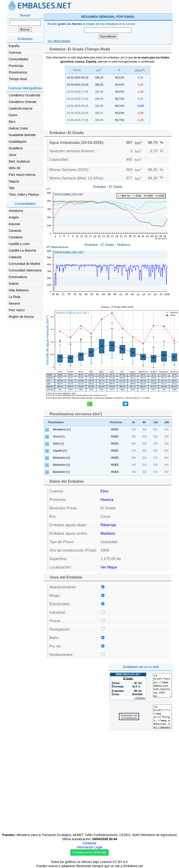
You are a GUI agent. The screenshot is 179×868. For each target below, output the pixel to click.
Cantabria (16, 237)
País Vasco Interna (22, 175)
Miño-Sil (14, 168)
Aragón (14, 217)
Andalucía (16, 211)
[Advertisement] (75, 694)
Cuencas (15, 53)
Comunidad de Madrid (24, 264)
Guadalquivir (18, 142)
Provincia (116, 422)
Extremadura (18, 277)
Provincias (16, 66)
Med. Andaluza (19, 161)
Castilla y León (19, 244)
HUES (115, 429)
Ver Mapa (109, 567)
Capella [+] (60, 451)
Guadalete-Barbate (22, 135)
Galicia (14, 284)
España (14, 46)
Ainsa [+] (59, 437)
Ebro (12, 122)
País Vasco (17, 310)
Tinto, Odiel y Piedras (24, 195)
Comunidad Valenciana (25, 270)
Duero (13, 115)
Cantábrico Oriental (22, 102)
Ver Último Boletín (59, 41)
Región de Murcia (21, 317)
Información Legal (89, 847)
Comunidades (18, 59)
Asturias (14, 224)
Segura (14, 181)
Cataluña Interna (21, 108)
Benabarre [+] (62, 429)
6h (144, 422)
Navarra (14, 303)
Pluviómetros (18, 72)
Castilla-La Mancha (22, 250)
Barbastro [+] (61, 458)
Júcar (13, 155)
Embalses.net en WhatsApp (89, 852)
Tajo (12, 188)
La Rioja (14, 297)
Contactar (90, 843)
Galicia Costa (18, 128)
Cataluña (15, 257)
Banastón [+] (61, 472)
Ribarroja (108, 525)
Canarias (15, 231)
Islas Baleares (19, 290)
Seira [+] (58, 444)
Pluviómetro (56, 422)
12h (156, 422)
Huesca (107, 500)
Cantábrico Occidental (24, 95)
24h (167, 422)
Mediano (108, 533)
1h (133, 422)
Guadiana (16, 148)
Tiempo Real (18, 79)
